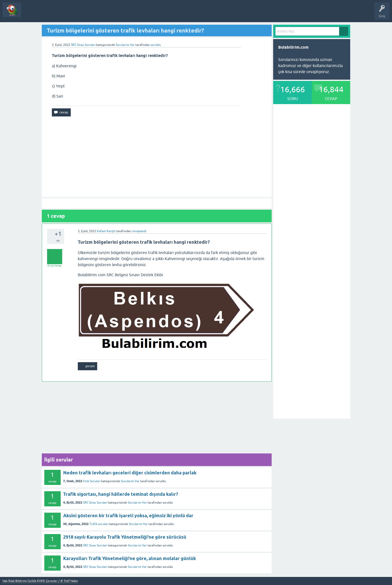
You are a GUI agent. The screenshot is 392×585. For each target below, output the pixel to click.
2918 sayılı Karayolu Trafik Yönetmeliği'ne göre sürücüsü (125, 537)
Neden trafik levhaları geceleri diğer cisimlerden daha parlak (130, 473)
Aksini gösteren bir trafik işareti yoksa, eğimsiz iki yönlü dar (128, 516)
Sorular (30, 14)
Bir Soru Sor (69, 14)
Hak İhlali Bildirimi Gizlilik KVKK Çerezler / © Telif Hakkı (40, 581)
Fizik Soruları (92, 481)
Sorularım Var (130, 481)
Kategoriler (48, 14)
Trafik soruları (99, 524)
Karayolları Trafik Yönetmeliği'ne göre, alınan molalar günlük (130, 558)
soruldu (156, 45)
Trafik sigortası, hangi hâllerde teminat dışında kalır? (121, 494)
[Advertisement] (157, 157)
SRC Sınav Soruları (83, 45)
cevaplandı (139, 231)
